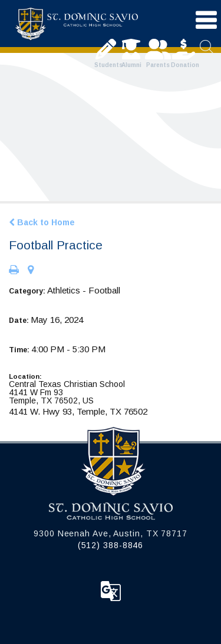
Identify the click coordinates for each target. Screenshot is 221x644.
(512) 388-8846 (111, 545)
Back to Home (42, 222)
